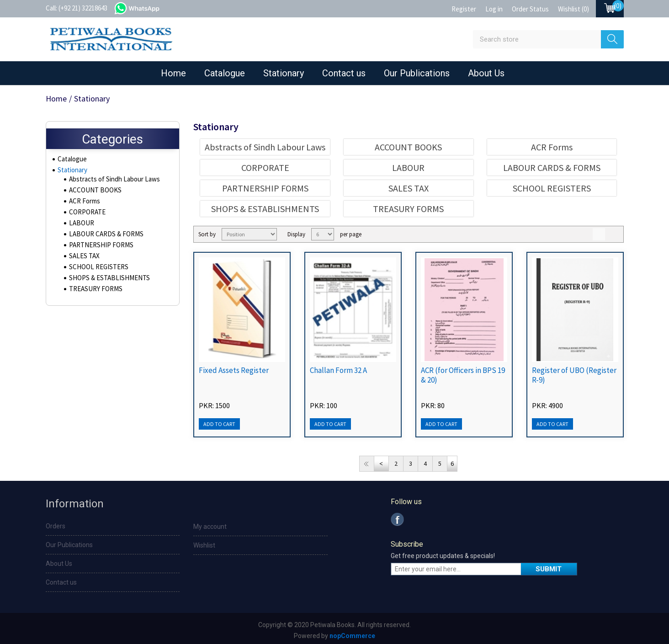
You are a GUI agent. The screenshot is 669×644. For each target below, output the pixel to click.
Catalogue (225, 73)
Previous (381, 464)
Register (464, 9)
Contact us (344, 73)
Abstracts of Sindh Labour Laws (112, 181)
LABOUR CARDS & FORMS (103, 236)
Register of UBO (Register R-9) (574, 375)
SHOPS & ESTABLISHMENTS (105, 280)
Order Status (530, 9)
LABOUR (80, 225)
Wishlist (204, 545)
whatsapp (146, 7)
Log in (494, 9)
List (614, 234)
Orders (56, 526)
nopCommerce (352, 636)
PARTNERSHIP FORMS (98, 247)
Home (173, 73)
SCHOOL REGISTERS (96, 269)
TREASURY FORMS (93, 291)
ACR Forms (84, 203)
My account (210, 527)
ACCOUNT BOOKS (93, 192)
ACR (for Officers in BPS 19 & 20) (463, 375)
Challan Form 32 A (338, 370)
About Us (486, 73)
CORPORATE (86, 214)
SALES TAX (83, 258)
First (367, 464)
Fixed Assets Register (234, 370)
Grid (599, 234)
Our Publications (417, 73)
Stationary (284, 73)
